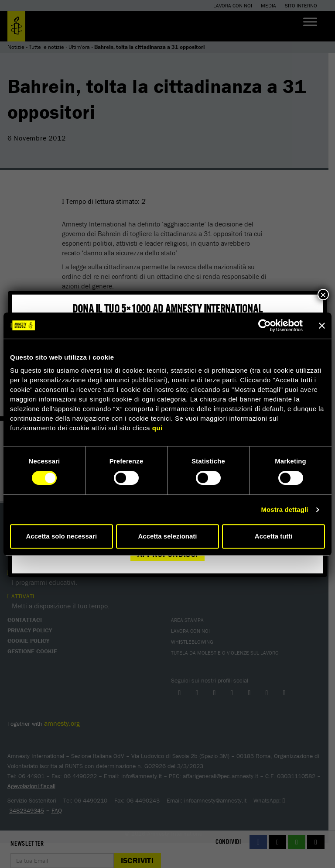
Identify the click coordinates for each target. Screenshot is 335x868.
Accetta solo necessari (62, 536)
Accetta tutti (274, 536)
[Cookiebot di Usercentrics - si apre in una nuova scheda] (265, 326)
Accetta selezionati (167, 536)
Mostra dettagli (284, 509)
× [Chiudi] (323, 295)
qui (157, 428)
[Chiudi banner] (322, 326)
